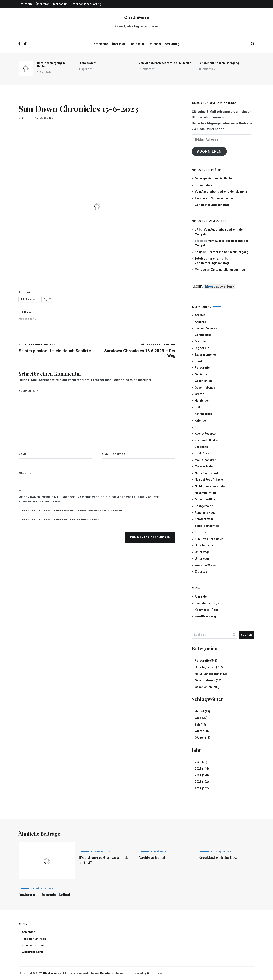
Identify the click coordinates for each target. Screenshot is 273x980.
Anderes (200, 322)
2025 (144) (202, 769)
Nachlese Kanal (152, 857)
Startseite (26, 4)
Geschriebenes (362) (209, 680)
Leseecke (201, 447)
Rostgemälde (204, 506)
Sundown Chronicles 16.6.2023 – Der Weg (136, 351)
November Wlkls (206, 493)
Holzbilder (202, 401)
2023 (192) (202, 782)
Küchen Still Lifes (207, 440)
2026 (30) (201, 762)
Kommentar (29, 391)
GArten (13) (203, 738)
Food (198, 361)
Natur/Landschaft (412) (211, 674)
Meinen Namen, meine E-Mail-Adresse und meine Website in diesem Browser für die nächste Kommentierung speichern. (89, 499)
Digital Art (202, 348)
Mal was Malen (205, 466)
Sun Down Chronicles (209, 539)
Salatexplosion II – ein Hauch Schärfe (58, 348)
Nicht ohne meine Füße (210, 486)
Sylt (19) (200, 725)
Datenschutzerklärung (86, 4)
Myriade (200, 270)
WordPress (155, 973)
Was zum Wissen (206, 565)
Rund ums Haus (205, 513)
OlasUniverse (137, 18)
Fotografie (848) (206, 661)
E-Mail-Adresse (113, 454)
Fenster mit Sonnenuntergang (219, 63)
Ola (21, 118)
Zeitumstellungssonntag (212, 205)
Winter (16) (202, 731)
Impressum (60, 4)
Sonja (199, 252)
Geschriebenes (205, 388)
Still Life (201, 532)
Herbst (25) (202, 711)
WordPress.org (205, 616)
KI (196, 427)
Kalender (201, 420)
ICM (197, 407)
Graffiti (200, 394)
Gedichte (201, 374)
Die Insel (201, 341)
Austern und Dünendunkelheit (44, 894)
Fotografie (202, 368)
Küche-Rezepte (205, 434)
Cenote (105, 973)
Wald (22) (201, 718)
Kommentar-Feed (207, 610)
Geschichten (203, 381)
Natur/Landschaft (207, 473)
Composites (203, 335)
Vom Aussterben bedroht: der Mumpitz (165, 63)
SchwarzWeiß (204, 519)
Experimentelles (206, 355)
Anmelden (201, 596)
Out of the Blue (205, 499)
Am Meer (201, 315)
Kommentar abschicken (150, 537)
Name (23, 454)
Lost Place (202, 453)
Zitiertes (201, 572)
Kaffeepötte (203, 414)
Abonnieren (209, 151)
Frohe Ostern (88, 63)
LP (197, 230)
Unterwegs (202, 552)
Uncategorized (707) (209, 667)
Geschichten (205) (207, 687)
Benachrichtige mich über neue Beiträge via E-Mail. (63, 520)
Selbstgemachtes (207, 526)
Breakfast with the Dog (218, 857)
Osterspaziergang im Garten (51, 65)
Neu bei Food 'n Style (209, 480)
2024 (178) (202, 775)
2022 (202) (202, 788)
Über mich (43, 4)
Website (25, 473)
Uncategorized (205, 545)
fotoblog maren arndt (210, 259)
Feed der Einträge (207, 603)
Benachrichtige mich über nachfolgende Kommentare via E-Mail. (73, 511)
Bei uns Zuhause (206, 328)
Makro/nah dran (206, 460)
